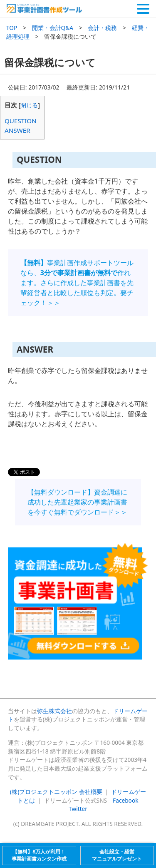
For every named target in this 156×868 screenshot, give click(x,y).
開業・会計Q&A (53, 28)
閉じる (29, 105)
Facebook (125, 800)
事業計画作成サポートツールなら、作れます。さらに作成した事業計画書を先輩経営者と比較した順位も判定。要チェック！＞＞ (77, 283)
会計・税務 (102, 28)
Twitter (78, 809)
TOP (12, 28)
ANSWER (17, 130)
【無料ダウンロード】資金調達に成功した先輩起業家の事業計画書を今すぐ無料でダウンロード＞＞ (77, 502)
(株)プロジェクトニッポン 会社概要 (56, 792)
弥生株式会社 (54, 711)
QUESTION (21, 121)
